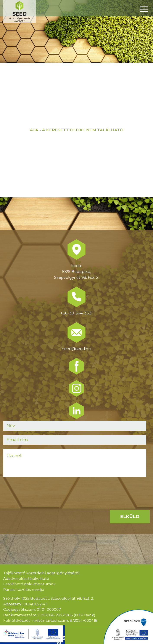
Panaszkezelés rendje (24, 590)
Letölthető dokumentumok (29, 584)
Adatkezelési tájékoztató (26, 579)
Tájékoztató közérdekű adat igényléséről (41, 573)
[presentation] (36, 490)
